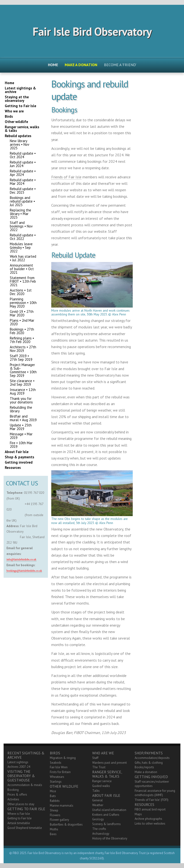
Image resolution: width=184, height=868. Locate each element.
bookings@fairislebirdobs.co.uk (24, 571)
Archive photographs (148, 819)
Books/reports (144, 767)
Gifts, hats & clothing (149, 763)
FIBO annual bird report (150, 809)
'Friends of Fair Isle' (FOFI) (152, 800)
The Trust (99, 767)
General (98, 800)
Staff (95, 758)
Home (53, 65)
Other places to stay (21, 804)
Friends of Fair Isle (66, 177)
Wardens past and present (109, 763)
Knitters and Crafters (106, 815)
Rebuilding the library (21, 409)
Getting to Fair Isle (20, 818)
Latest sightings (18, 762)
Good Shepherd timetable (25, 828)
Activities (13, 799)
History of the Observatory (110, 838)
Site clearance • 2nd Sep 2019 (22, 383)
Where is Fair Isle (19, 814)
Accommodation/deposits (152, 758)
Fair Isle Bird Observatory (92, 31)
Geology (98, 819)
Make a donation (146, 772)
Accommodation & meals (25, 785)
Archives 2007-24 (19, 767)
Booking (13, 790)
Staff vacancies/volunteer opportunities (152, 784)
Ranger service (102, 781)
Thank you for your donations (21, 400)
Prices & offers (17, 795)
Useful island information (109, 810)
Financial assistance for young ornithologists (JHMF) (155, 793)
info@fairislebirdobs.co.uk (21, 560)
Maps (138, 814)
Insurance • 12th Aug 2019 (23, 391)
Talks (96, 791)
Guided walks (101, 786)
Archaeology (101, 834)
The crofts (99, 829)
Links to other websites (150, 824)
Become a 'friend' (120, 65)
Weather (98, 805)
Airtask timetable (19, 823)
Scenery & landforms (106, 824)
